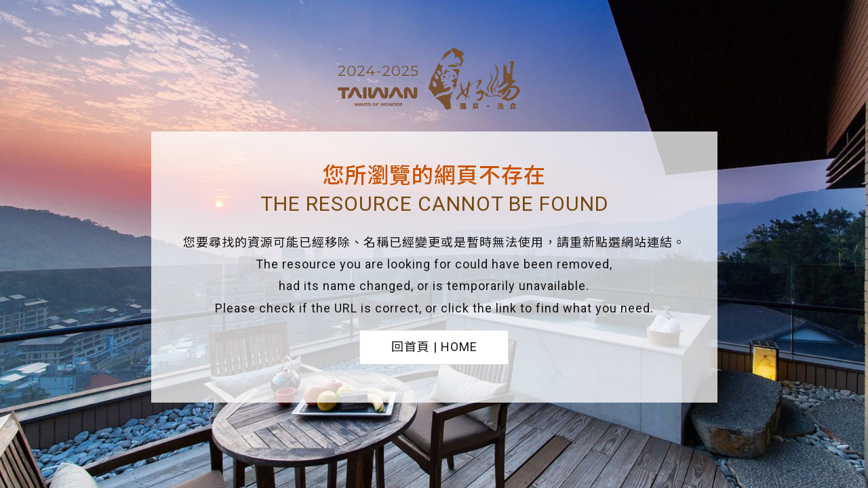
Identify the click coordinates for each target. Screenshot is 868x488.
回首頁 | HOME (434, 347)
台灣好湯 (434, 81)
